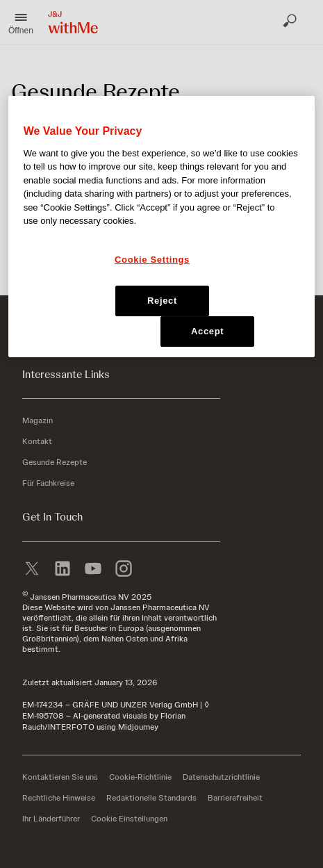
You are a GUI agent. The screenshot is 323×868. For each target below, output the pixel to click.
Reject (162, 301)
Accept (207, 331)
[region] (162, 227)
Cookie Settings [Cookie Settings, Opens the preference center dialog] (152, 260)
